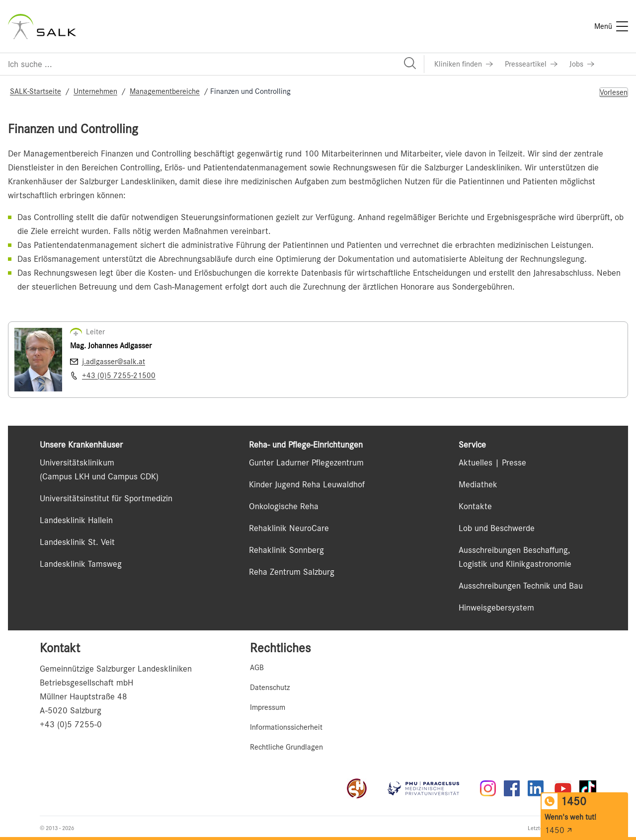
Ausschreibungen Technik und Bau (521, 586)
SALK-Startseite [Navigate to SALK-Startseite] (36, 91)
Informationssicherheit (286, 727)
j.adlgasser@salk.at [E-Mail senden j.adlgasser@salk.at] (114, 362)
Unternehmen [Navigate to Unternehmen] (95, 91)
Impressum (268, 707)
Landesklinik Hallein (76, 520)
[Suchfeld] (212, 64)
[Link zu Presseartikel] (531, 64)
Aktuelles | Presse (492, 462)
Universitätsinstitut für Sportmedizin (106, 498)
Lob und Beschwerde (497, 528)
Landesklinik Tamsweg (81, 564)
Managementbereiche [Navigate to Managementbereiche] (165, 91)
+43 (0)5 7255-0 (71, 724)
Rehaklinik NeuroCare (289, 528)
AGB (257, 668)
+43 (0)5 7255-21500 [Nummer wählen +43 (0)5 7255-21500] (119, 376)
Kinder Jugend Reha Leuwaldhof (307, 484)
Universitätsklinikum (77, 462)
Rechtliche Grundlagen (286, 747)
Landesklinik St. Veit (77, 542)
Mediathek (478, 484)
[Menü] (611, 26)
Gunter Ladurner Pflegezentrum (306, 462)
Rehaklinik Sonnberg (286, 550)
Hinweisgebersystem (496, 608)
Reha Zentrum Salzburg (292, 572)
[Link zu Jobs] (582, 64)
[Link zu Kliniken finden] (464, 64)
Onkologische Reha (284, 506)
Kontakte (475, 506)
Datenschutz (270, 687)
